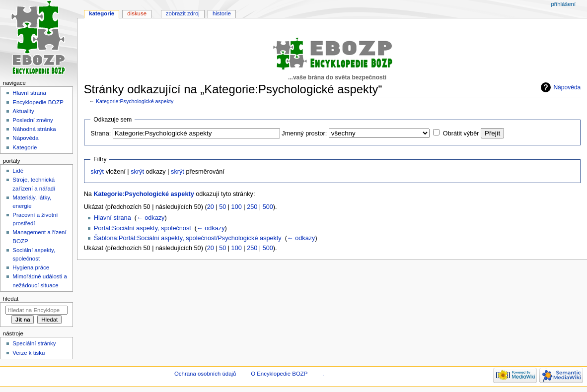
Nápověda (567, 87)
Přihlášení (563, 4)
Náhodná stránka (34, 129)
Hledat (11, 299)
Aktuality (23, 111)
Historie (222, 13)
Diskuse (137, 13)
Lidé (18, 171)
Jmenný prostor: (304, 133)
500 (268, 207)
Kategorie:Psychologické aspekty (135, 101)
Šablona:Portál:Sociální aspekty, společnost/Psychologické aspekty (188, 238)
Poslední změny (33, 120)
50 (222, 207)
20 (211, 207)
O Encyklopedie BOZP (279, 374)
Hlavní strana (112, 218)
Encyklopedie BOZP (38, 102)
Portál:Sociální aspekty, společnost (143, 228)
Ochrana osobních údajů (205, 374)
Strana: (101, 133)
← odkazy (150, 218)
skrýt (97, 172)
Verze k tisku (29, 353)
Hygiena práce (31, 267)
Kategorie (102, 13)
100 (237, 207)
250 (252, 207)
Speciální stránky (34, 343)
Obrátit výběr (461, 133)
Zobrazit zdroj (183, 13)
